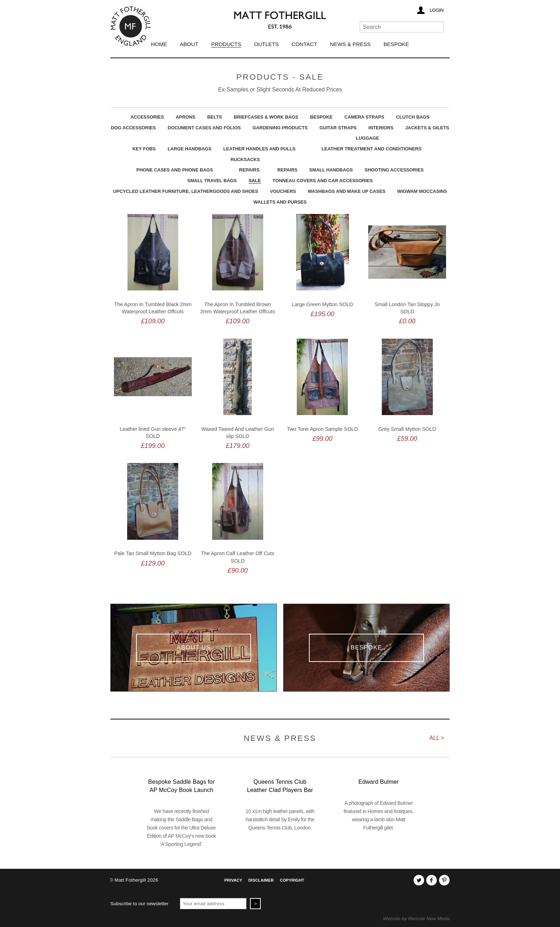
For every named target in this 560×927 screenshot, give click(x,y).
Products (226, 44)
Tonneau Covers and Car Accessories (322, 181)
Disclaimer (261, 880)
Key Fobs (144, 149)
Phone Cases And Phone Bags (175, 170)
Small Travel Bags (212, 181)
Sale (255, 181)
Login (437, 10)
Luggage (367, 138)
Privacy (233, 880)
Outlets (266, 44)
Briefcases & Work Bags (266, 117)
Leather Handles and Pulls (259, 149)
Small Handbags (331, 170)
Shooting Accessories (394, 170)
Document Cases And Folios (204, 128)
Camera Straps (364, 117)
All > (437, 738)
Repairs (249, 170)
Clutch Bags (413, 117)
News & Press (350, 44)
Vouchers (283, 191)
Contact (304, 44)
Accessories (147, 117)
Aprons (186, 117)
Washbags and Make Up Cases (347, 191)
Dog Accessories (133, 128)
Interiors (381, 128)
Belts (214, 117)
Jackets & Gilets (427, 128)
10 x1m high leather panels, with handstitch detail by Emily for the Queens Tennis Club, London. (280, 819)
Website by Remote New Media (417, 919)
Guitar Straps (338, 128)
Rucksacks (245, 160)
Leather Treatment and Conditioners (371, 149)
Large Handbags (189, 149)
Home (159, 44)
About (189, 44)
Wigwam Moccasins (422, 191)
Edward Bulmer (379, 782)
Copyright (292, 880)
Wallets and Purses (280, 202)
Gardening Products (280, 128)
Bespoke (396, 44)
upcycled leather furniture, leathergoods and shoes (186, 191)
